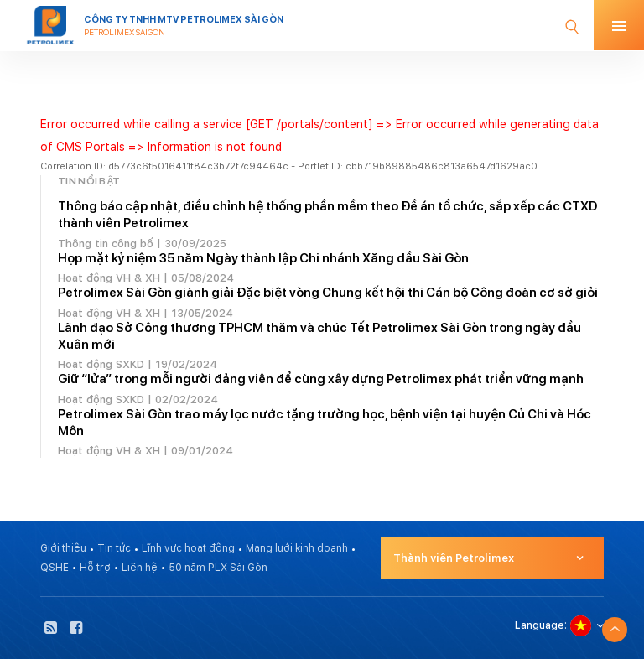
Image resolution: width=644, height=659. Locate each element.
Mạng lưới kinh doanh (297, 548)
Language (540, 625)
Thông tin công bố (106, 244)
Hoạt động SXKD (101, 364)
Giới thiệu (63, 548)
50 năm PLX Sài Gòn (218, 568)
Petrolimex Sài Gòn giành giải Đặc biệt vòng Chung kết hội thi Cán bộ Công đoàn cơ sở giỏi (328, 293)
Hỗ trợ (95, 568)
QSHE (55, 568)
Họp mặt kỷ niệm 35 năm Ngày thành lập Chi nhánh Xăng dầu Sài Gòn (263, 258)
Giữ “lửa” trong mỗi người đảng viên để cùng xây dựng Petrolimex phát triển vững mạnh (321, 379)
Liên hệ (140, 568)
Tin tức (114, 548)
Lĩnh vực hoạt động (188, 548)
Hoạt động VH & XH (109, 278)
